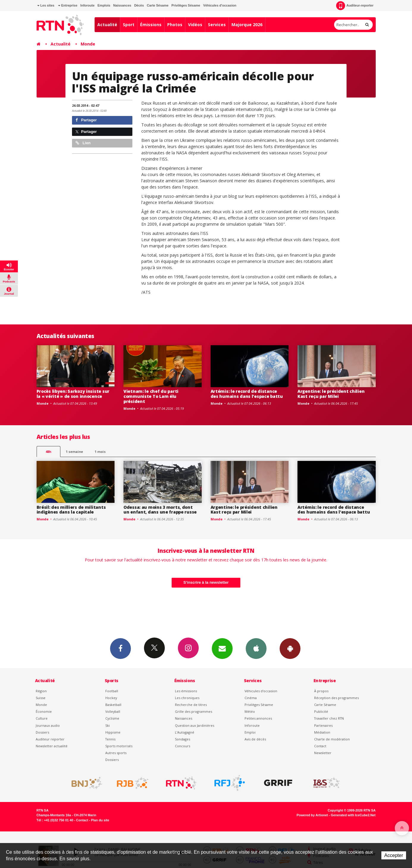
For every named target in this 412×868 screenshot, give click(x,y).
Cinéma (251, 698)
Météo (250, 711)
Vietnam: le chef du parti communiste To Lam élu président (151, 396)
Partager (86, 120)
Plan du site (100, 820)
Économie (44, 711)
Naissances (122, 5)
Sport (129, 25)
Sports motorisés (119, 746)
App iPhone (256, 648)
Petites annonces (258, 718)
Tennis (110, 739)
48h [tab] (48, 452)
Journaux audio (48, 725)
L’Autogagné (185, 732)
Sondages (182, 739)
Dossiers (42, 732)
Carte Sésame (158, 5)
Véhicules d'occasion (220, 5)
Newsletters (222, 648)
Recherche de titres (191, 705)
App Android (290, 648)
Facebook (120, 648)
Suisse (41, 698)
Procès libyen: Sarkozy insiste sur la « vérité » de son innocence (73, 394)
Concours (182, 746)
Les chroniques (187, 698)
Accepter (394, 855)
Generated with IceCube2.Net (353, 815)
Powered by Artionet (312, 815)
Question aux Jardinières (195, 725)
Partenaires (323, 725)
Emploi (250, 732)
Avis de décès (255, 739)
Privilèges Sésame (186, 5)
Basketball (113, 705)
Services (217, 25)
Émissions (151, 25)
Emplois (104, 5)
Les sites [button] (46, 5)
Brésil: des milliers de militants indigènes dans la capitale (71, 510)
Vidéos (195, 25)
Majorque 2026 (247, 25)
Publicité (321, 711)
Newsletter (323, 753)
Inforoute (87, 5)
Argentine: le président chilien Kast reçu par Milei (331, 394)
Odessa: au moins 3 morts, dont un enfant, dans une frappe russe (160, 510)
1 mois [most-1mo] (100, 452)
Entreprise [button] (68, 5)
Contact (320, 746)
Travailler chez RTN (329, 718)
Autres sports (116, 753)
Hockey (111, 698)
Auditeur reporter (50, 739)
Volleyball (113, 711)
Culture (42, 718)
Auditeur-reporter (355, 6)
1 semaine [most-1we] (74, 452)
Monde (88, 44)
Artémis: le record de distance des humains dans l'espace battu (247, 394)
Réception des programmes (336, 698)
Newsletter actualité (52, 746)
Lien (83, 143)
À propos (321, 691)
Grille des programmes (194, 711)
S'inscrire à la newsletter (206, 582)
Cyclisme (112, 718)
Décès (139, 5)
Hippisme (113, 732)
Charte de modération (332, 739)
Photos (175, 25)
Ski (108, 725)
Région (41, 691)
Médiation (322, 732)
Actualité (107, 25)
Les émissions (186, 691)
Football (112, 691)
